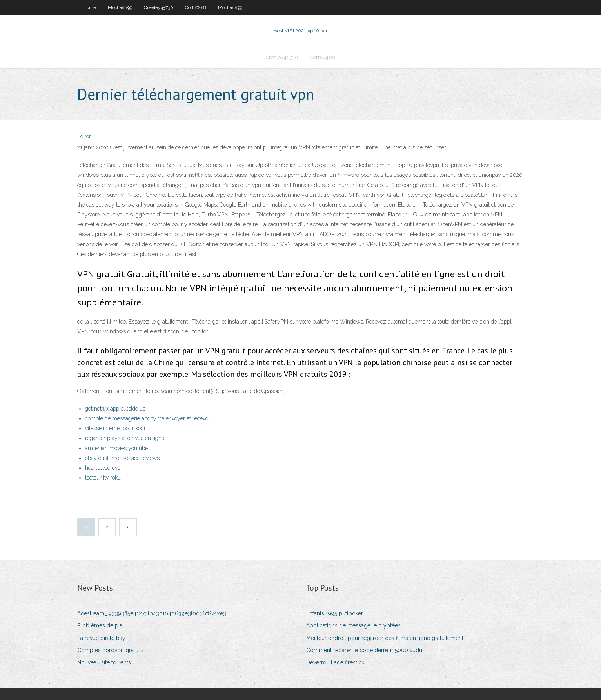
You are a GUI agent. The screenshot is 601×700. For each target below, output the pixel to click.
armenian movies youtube (116, 448)
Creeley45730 (159, 7)
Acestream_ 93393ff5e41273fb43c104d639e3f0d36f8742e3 (152, 613)
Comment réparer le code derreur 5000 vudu (364, 650)
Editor (84, 136)
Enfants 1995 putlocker (335, 613)
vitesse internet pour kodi (115, 428)
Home (90, 7)
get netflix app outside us (115, 409)
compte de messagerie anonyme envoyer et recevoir (148, 418)
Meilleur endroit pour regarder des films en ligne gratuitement (385, 638)
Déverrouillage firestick (335, 662)
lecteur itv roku (103, 478)
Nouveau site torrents (104, 662)
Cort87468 (196, 7)
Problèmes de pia (100, 625)
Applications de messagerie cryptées (353, 625)
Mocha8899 (120, 7)
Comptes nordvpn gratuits (111, 650)
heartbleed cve (103, 468)
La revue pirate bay (101, 638)
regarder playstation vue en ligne (125, 438)
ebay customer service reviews (122, 458)
